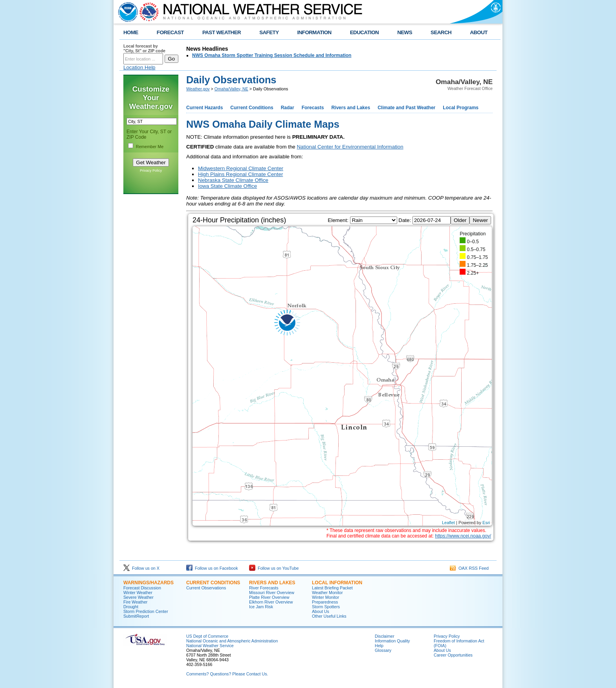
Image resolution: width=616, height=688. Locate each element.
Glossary (383, 650)
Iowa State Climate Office (227, 186)
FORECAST (170, 32)
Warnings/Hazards (148, 583)
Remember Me (150, 147)
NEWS (405, 32)
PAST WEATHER (222, 32)
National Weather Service (210, 646)
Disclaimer (385, 636)
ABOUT (479, 32)
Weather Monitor (327, 593)
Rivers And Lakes (272, 583)
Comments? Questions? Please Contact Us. (227, 674)
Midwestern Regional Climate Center (241, 168)
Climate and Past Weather (406, 108)
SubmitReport (136, 616)
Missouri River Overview (272, 593)
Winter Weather (138, 593)
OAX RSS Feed (469, 568)
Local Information (337, 583)
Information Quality (392, 641)
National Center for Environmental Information (350, 147)
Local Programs (461, 108)
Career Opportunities (453, 655)
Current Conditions (252, 108)
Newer (480, 220)
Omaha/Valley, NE (231, 89)
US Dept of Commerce (207, 636)
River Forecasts (264, 588)
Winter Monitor (325, 597)
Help (379, 646)
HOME (131, 32)
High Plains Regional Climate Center (240, 174)
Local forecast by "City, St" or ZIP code (144, 48)
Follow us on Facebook (212, 568)
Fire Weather (135, 602)
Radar (288, 108)
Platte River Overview (269, 597)
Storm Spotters (326, 607)
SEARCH (441, 32)
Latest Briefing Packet (332, 588)
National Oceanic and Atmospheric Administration (232, 641)
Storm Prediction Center (146, 611)
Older (460, 220)
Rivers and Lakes (351, 108)
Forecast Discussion (142, 588)
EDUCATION (364, 32)
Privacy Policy (151, 171)
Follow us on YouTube (274, 568)
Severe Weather (138, 597)
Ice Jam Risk (261, 607)
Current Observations (206, 588)
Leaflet (448, 523)
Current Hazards (204, 108)
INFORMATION (314, 32)
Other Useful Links (329, 616)
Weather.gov (198, 89)
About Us (321, 611)
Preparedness (325, 602)
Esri (486, 523)
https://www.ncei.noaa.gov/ (463, 536)
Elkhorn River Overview (271, 602)
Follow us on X (141, 568)
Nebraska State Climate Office (233, 180)
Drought (131, 607)
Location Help (139, 67)
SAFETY (269, 32)
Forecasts (313, 108)
